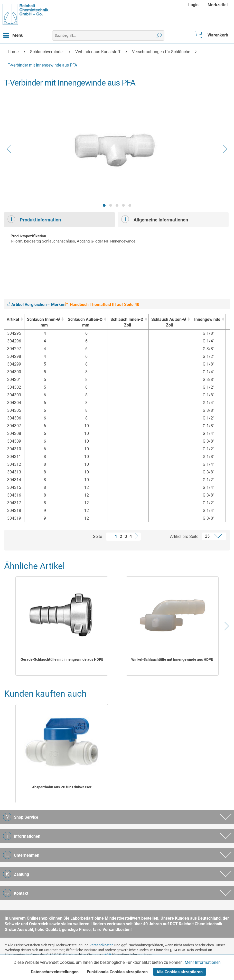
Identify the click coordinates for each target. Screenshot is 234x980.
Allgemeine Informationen (155, 219)
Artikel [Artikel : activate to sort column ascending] (13, 319)
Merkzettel (218, 5)
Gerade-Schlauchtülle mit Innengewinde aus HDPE (62, 659)
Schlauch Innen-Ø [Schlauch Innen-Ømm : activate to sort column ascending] (43, 323)
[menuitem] (194, 5)
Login (193, 5)
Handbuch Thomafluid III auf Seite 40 (102, 305)
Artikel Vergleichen (27, 305)
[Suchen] (159, 35)
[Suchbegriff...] (108, 35)
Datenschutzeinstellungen (55, 972)
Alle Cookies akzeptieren (180, 972)
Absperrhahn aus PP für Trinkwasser (62, 787)
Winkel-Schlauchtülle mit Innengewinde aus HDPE (172, 659)
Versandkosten (101, 945)
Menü (13, 34)
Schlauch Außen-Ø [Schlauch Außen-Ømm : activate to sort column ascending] (85, 323)
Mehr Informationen (203, 962)
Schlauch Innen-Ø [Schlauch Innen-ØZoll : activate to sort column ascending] (127, 323)
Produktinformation (34, 219)
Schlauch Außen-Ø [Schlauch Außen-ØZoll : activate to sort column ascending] (169, 323)
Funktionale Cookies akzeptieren (117, 972)
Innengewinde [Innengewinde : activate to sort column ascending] (207, 319)
